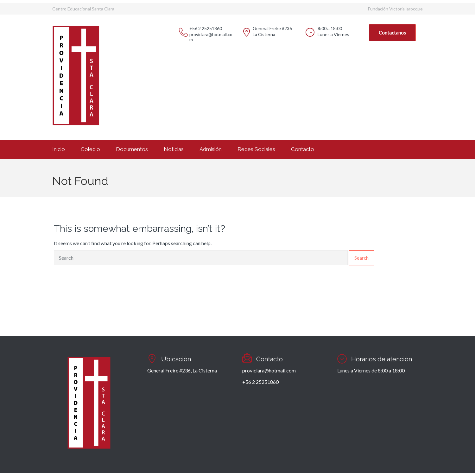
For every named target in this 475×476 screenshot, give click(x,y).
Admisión (211, 149)
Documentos (132, 149)
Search (361, 258)
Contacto (303, 149)
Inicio (59, 149)
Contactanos (392, 33)
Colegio (90, 149)
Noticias (174, 149)
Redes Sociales (256, 149)
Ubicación (176, 359)
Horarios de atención (382, 359)
